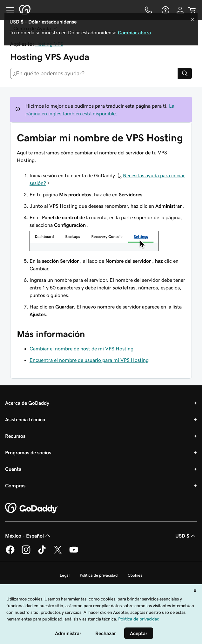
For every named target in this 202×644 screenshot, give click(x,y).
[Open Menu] (8, 10)
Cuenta (13, 469)
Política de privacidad (99, 575)
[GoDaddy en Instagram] (26, 553)
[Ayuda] (165, 10)
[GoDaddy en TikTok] (42, 553)
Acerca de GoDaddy (27, 403)
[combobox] (94, 73)
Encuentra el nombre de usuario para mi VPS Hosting (89, 360)
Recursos (15, 436)
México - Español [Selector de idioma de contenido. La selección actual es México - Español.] (28, 536)
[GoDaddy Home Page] (31, 508)
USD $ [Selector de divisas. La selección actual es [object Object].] (186, 536)
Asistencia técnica (25, 419)
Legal (65, 575)
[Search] (185, 73)
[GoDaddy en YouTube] (74, 553)
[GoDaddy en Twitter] (58, 553)
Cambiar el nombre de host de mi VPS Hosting (81, 349)
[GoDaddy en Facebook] (10, 553)
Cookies (135, 575)
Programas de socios (28, 452)
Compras (15, 485)
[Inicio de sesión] (180, 10)
